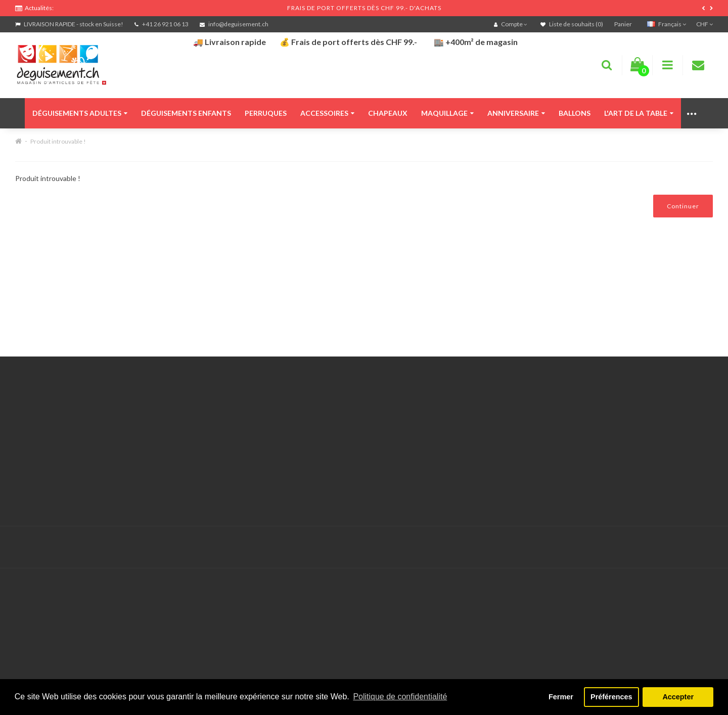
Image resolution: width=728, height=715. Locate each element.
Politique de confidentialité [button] (400, 697)
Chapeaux (388, 113)
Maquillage (447, 113)
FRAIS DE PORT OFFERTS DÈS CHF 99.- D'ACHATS (364, 8)
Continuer (683, 206)
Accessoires (327, 113)
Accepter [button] (678, 697)
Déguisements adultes (80, 113)
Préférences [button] (611, 697)
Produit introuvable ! (58, 141)
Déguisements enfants (186, 113)
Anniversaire (516, 113)
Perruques (266, 113)
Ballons (575, 113)
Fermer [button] (561, 697)
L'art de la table (639, 113)
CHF (704, 24)
